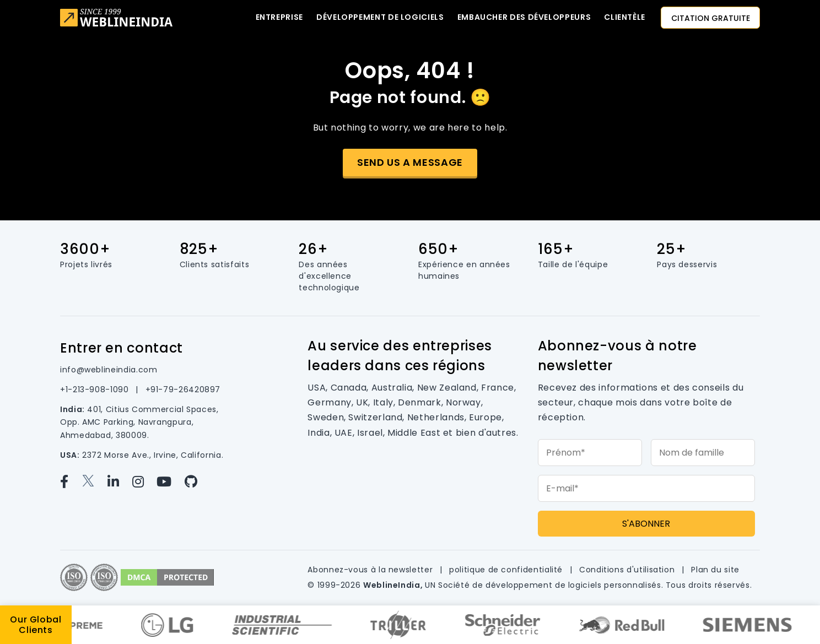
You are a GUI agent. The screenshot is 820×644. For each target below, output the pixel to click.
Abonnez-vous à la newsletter (371, 570)
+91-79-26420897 (183, 389)
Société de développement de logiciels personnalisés (550, 585)
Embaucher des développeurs (524, 17)
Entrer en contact (122, 348)
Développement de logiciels (380, 17)
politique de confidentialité (507, 570)
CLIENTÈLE (625, 17)
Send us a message (410, 162)
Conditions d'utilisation (628, 570)
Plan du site (715, 570)
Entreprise (279, 17)
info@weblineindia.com (109, 370)
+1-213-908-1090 (96, 389)
